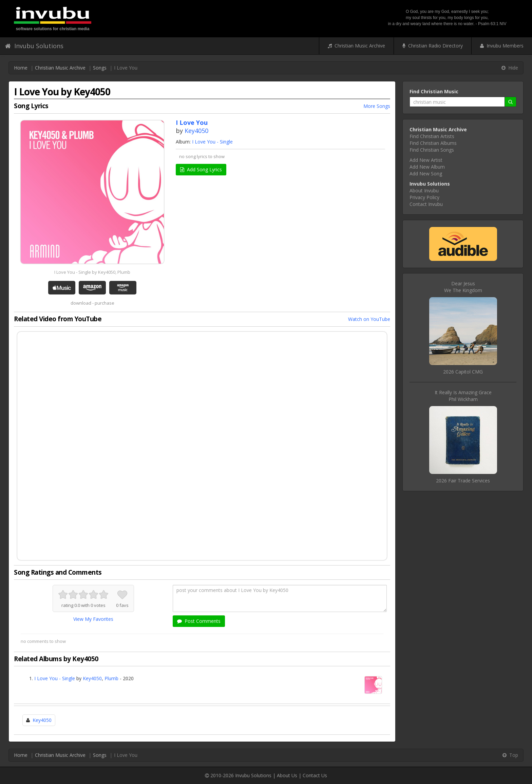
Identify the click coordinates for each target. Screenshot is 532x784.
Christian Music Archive (356, 46)
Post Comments (199, 621)
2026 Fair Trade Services (463, 481)
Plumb (111, 678)
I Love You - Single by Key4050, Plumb (92, 272)
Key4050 (196, 131)
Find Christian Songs (432, 150)
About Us (287, 775)
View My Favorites (93, 619)
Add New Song (426, 174)
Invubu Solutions (34, 46)
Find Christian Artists (432, 136)
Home (21, 68)
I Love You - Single (212, 142)
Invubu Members (502, 46)
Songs (100, 68)
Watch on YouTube (369, 319)
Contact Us (315, 775)
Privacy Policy (424, 197)
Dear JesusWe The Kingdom (463, 287)
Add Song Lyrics (201, 169)
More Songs (377, 106)
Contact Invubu (426, 204)
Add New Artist (426, 160)
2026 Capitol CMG (463, 372)
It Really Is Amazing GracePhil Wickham (463, 396)
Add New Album (427, 167)
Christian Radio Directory (433, 46)
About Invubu (424, 190)
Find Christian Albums (433, 143)
